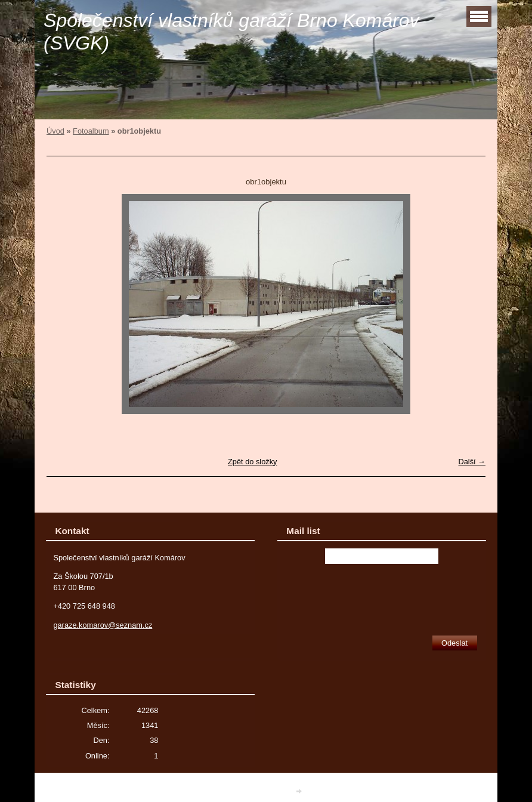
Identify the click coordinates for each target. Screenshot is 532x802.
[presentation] (382, 596)
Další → (472, 462)
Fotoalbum (91, 131)
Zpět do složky (253, 462)
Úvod (55, 131)
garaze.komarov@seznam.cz (103, 625)
